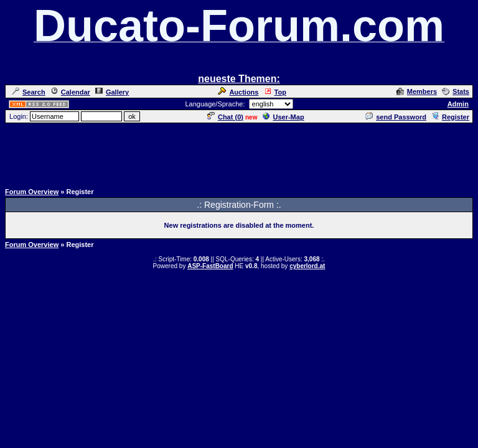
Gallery (112, 92)
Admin (458, 104)
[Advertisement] (239, 152)
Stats (456, 91)
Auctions (238, 92)
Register (450, 117)
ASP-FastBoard (210, 266)
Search (29, 92)
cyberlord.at (307, 266)
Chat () (225, 117)
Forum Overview (32, 192)
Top (275, 92)
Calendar (70, 92)
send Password (396, 117)
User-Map (284, 117)
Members (417, 91)
